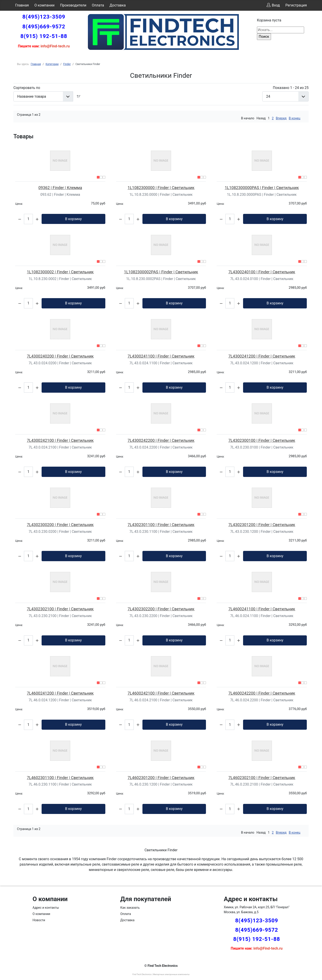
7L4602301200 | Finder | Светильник (161, 778)
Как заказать (130, 908)
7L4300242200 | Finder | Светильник (161, 440)
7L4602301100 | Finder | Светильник (60, 778)
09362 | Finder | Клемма (60, 188)
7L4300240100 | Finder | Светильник (262, 272)
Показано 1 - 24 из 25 (291, 88)
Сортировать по (27, 88)
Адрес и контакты (46, 908)
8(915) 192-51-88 (44, 36)
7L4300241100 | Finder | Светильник (161, 356)
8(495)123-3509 (44, 17)
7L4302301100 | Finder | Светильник (161, 525)
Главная (22, 5)
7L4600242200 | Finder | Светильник (262, 693)
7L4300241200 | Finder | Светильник (262, 356)
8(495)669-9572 (44, 27)
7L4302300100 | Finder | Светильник (262, 440)
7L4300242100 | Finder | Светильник (60, 440)
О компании (44, 5)
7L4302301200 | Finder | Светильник (262, 525)
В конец (295, 118)
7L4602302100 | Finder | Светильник (262, 778)
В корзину (73, 219)
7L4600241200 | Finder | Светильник (60, 693)
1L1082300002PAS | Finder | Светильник (161, 272)
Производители (73, 5)
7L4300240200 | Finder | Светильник (60, 356)
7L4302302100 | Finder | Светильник (60, 609)
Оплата (98, 5)
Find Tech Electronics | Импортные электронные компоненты (161, 974)
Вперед (281, 118)
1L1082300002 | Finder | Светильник (60, 272)
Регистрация (296, 5)
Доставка (118, 5)
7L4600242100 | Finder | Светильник (161, 693)
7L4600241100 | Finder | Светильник (262, 609)
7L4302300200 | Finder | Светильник (60, 525)
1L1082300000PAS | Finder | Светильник (262, 188)
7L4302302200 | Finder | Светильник (161, 609)
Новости (39, 920)
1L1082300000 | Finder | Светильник (161, 188)
